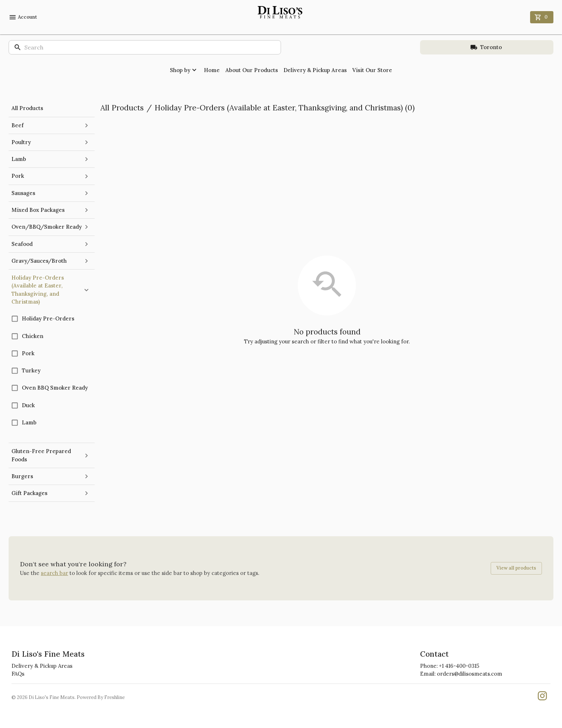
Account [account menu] (23, 17)
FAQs (18, 674)
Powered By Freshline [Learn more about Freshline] (101, 697)
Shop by (184, 70)
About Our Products (252, 70)
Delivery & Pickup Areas (315, 70)
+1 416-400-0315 (459, 666)
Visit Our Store (372, 70)
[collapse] (86, 290)
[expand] (86, 125)
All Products (122, 108)
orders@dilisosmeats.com (470, 674)
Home (212, 70)
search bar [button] (54, 573)
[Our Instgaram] (542, 697)
